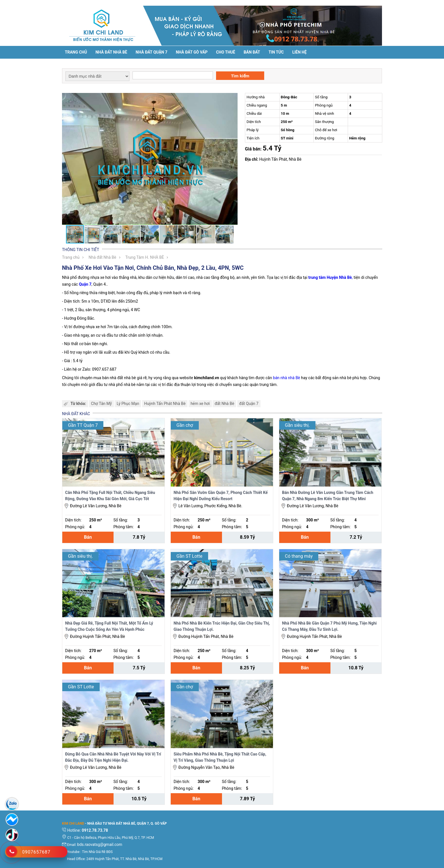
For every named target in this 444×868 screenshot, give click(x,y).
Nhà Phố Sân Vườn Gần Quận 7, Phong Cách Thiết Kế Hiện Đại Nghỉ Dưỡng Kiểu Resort (221, 496)
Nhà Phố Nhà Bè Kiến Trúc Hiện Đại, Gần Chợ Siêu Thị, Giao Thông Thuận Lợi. (222, 626)
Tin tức (276, 52)
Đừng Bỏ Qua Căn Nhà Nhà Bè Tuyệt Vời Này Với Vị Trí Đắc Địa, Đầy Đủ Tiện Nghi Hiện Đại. (113, 757)
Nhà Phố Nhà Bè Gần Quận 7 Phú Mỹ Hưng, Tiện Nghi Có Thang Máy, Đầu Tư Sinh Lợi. (329, 626)
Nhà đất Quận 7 (151, 52)
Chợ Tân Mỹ (101, 404)
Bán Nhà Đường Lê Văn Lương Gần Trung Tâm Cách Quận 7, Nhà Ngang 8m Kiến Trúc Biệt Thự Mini (328, 496)
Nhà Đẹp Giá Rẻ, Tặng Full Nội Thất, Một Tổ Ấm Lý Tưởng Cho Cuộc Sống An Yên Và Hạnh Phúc (109, 626)
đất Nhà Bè (224, 404)
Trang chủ (76, 52)
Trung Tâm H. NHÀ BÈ (145, 257)
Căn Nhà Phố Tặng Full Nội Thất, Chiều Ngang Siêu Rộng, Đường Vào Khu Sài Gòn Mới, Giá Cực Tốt (110, 496)
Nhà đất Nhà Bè (111, 52)
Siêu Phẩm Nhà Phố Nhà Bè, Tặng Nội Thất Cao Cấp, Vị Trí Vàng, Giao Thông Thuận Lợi (220, 757)
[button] (232, 98)
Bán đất (252, 52)
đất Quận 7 (249, 404)
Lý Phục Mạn (128, 404)
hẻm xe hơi (200, 404)
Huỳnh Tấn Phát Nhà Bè (165, 404)
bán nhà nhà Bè (287, 378)
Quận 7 (85, 284)
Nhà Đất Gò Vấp (192, 52)
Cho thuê (226, 52)
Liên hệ (299, 52)
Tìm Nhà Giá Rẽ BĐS (97, 852)
